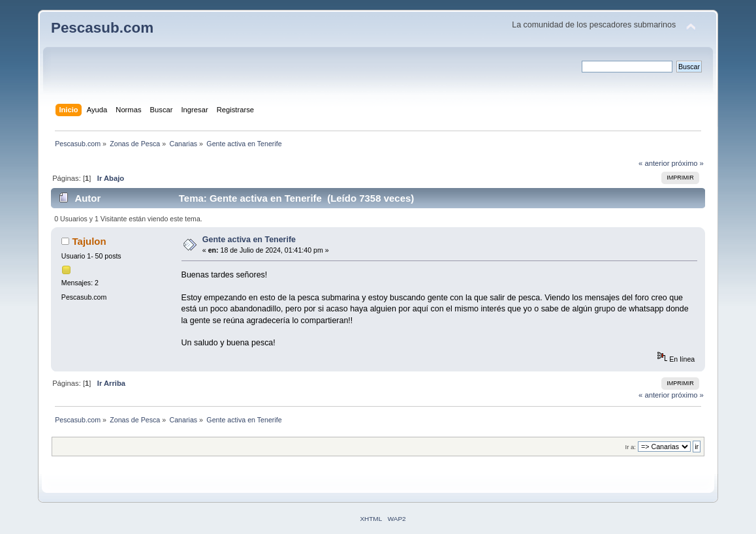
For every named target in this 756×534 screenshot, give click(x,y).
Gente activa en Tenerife (249, 240)
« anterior (654, 163)
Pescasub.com (102, 28)
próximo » (688, 163)
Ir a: (631, 447)
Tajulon (89, 241)
